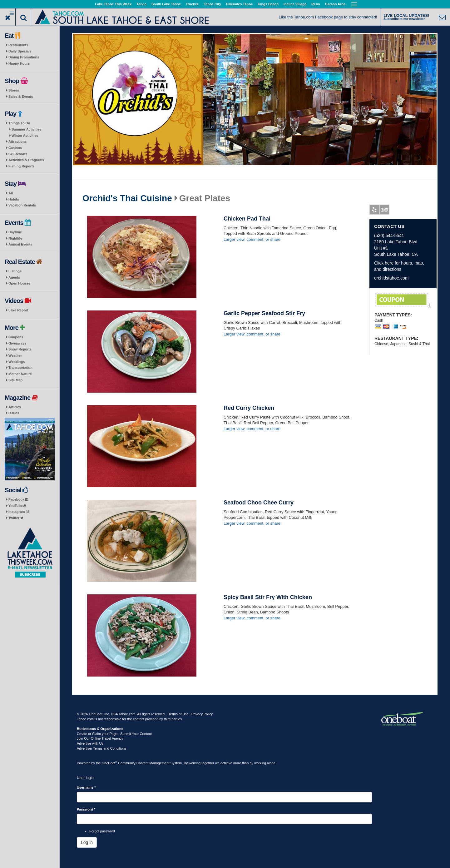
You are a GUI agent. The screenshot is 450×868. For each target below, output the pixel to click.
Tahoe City (212, 4)
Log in (87, 842)
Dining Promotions (24, 57)
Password (86, 809)
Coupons (16, 337)
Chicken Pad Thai (247, 219)
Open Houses (20, 283)
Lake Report (18, 310)
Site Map (15, 380)
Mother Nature (20, 374)
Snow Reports (20, 349)
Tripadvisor (385, 211)
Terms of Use (178, 714)
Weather (15, 355)
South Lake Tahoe (166, 4)
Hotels (14, 199)
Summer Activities (27, 129)
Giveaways (17, 343)
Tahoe (141, 4)
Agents (14, 277)
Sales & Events (21, 97)
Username (86, 787)
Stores (14, 90)
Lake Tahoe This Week (113, 4)
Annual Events (20, 244)
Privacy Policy (202, 714)
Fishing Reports (22, 166)
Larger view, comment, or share (252, 239)
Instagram (19, 512)
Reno (316, 4)
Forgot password (102, 831)
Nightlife (15, 238)
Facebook (18, 499)
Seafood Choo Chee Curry (259, 503)
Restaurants (18, 45)
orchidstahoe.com (391, 278)
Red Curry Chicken (249, 408)
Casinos (15, 148)
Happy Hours (19, 63)
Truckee (192, 4)
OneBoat (110, 763)
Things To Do (19, 123)
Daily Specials (20, 51)
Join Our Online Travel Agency (100, 738)
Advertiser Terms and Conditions (102, 748)
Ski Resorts (18, 154)
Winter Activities (25, 136)
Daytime (15, 232)
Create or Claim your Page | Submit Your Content (114, 734)
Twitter (16, 518)
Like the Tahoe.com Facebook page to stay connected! (328, 17)
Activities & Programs (26, 160)
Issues (14, 413)
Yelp (375, 211)
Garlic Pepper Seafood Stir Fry (264, 313)
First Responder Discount (403, 301)
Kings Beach (268, 4)
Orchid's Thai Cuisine (127, 198)
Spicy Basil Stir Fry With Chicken (268, 597)
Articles (15, 407)
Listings (15, 271)
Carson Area (335, 4)
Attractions (17, 141)
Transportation (20, 368)
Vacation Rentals (22, 205)
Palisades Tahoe (239, 4)
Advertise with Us (90, 743)
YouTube (17, 506)
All (11, 193)
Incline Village (295, 4)
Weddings (17, 362)
